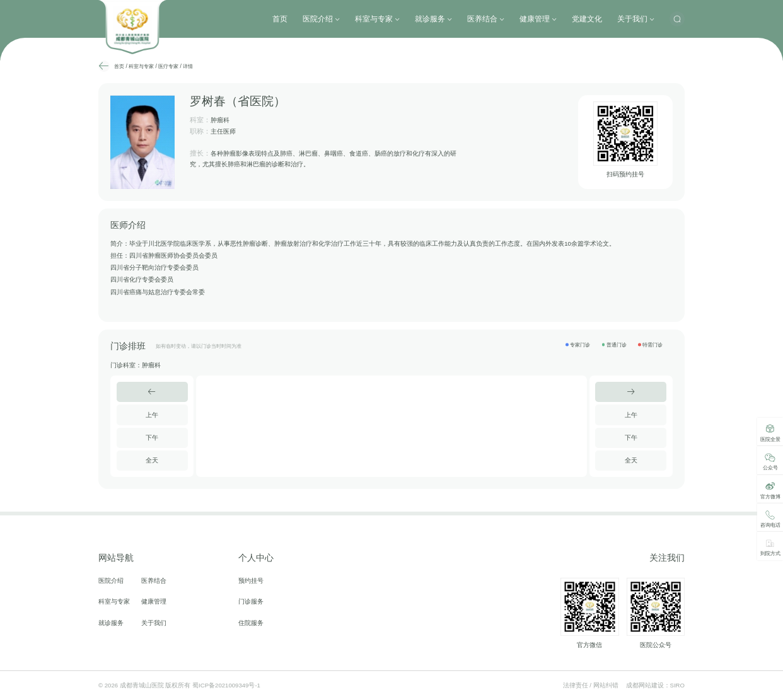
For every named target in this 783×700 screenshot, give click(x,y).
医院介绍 (321, 19)
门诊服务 (251, 602)
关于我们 (636, 19)
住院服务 (251, 623)
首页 (280, 19)
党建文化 (587, 19)
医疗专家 (168, 66)
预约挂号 (251, 581)
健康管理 (538, 19)
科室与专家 (377, 19)
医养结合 (486, 19)
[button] (152, 392)
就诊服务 (433, 19)
